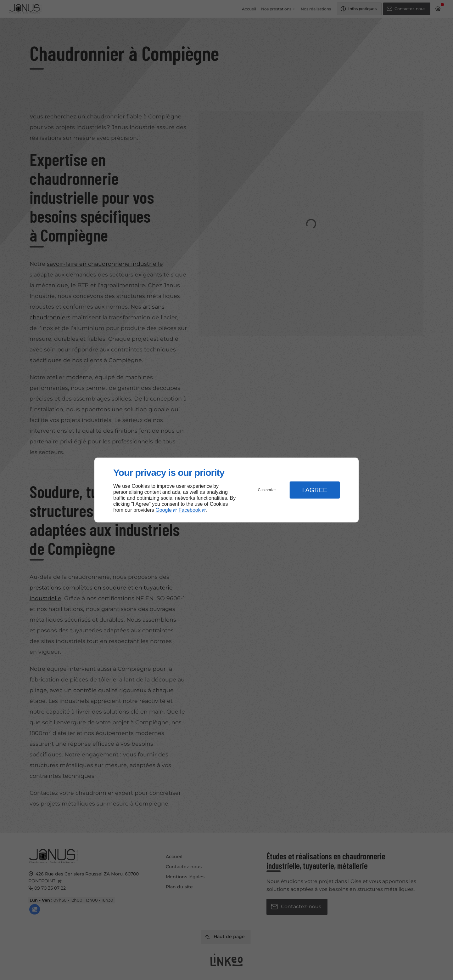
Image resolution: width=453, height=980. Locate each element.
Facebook (190, 510)
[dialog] (226, 490)
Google (164, 510)
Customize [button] (267, 490)
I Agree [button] (315, 490)
